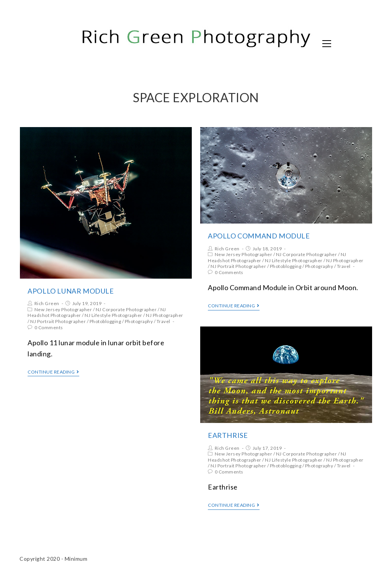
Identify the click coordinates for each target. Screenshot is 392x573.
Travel (163, 321)
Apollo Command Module (259, 236)
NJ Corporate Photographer (126, 309)
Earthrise (228, 435)
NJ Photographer (165, 315)
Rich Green (47, 303)
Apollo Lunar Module (71, 291)
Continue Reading (53, 372)
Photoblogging (105, 321)
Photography (139, 321)
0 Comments (49, 327)
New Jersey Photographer (63, 309)
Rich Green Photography (102, 43)
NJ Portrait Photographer (58, 321)
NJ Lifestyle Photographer (114, 315)
